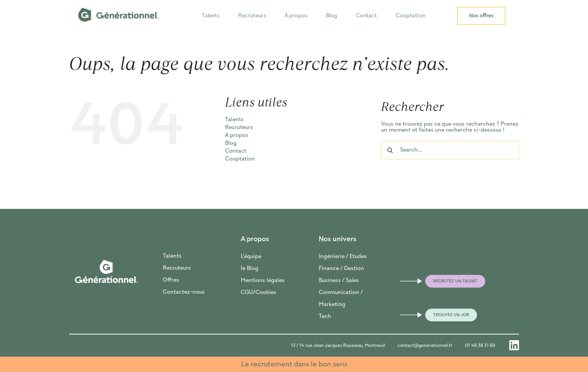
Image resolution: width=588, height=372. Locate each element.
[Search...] (450, 150)
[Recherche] (390, 150)
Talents (172, 256)
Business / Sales (339, 280)
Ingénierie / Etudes (343, 256)
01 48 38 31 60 (480, 346)
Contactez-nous (184, 292)
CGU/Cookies (259, 292)
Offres (171, 280)
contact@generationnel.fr (425, 346)
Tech (325, 316)
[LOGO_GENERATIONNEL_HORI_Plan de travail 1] (118, 4)
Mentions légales (263, 280)
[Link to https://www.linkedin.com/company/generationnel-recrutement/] (514, 345)
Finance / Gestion (341, 268)
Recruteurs (177, 268)
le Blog (250, 268)
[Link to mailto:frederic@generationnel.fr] (404, 281)
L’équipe (251, 256)
